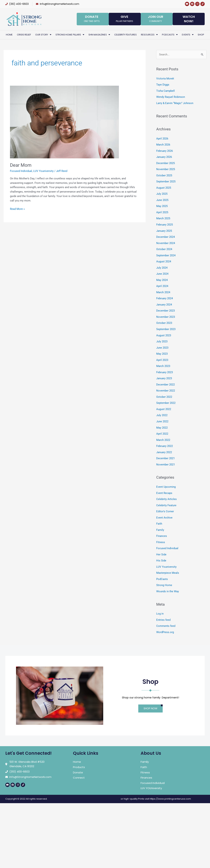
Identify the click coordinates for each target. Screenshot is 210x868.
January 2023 (164, 372)
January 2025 (164, 228)
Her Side (161, 545)
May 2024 (162, 276)
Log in (160, 603)
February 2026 (165, 150)
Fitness (161, 533)
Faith (159, 515)
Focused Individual (21, 171)
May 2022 (162, 420)
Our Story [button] (43, 35)
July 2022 (162, 408)
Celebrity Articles (166, 491)
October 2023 (164, 318)
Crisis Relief (24, 35)
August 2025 (164, 186)
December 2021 (166, 450)
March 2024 (163, 288)
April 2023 (162, 354)
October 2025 (164, 174)
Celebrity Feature (166, 497)
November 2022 (166, 384)
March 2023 (163, 360)
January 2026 (164, 156)
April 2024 (162, 282)
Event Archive (164, 509)
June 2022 (162, 414)
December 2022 (166, 378)
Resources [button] (149, 35)
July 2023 (162, 336)
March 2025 (163, 216)
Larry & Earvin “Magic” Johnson (175, 103)
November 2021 (166, 457)
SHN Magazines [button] (99, 35)
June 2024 (162, 270)
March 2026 (163, 144)
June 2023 (162, 342)
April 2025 (162, 210)
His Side (161, 551)
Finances (162, 527)
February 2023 (165, 366)
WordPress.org (165, 621)
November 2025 (166, 168)
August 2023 (164, 330)
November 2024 (166, 240)
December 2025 (166, 162)
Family (160, 521)
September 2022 (166, 396)
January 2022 (164, 444)
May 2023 (162, 348)
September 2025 (166, 180)
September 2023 (166, 324)
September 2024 (166, 252)
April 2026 (162, 138)
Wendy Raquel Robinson (171, 97)
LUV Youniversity (43, 171)
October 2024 (164, 246)
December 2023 (166, 306)
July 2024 (162, 264)
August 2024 (164, 258)
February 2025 (165, 222)
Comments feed (166, 615)
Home (9, 35)
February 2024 (165, 294)
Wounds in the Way (168, 581)
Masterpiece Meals (168, 563)
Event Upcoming (166, 479)
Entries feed (163, 609)
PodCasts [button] (170, 35)
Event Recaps (164, 485)
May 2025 (162, 204)
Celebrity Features (125, 35)
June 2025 (162, 198)
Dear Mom (21, 165)
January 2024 (164, 300)
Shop (201, 35)
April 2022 (162, 426)
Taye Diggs (163, 85)
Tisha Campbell (166, 91)
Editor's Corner (165, 503)
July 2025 (162, 192)
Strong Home (164, 575)
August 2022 (164, 402)
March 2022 (163, 432)
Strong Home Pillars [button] (70, 35)
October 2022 (164, 390)
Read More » (17, 209)
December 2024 (166, 234)
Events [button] (188, 35)
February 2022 (165, 439)
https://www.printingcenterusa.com (170, 788)
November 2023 (166, 312)
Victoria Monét (165, 79)
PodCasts (162, 569)
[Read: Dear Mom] (64, 122)
